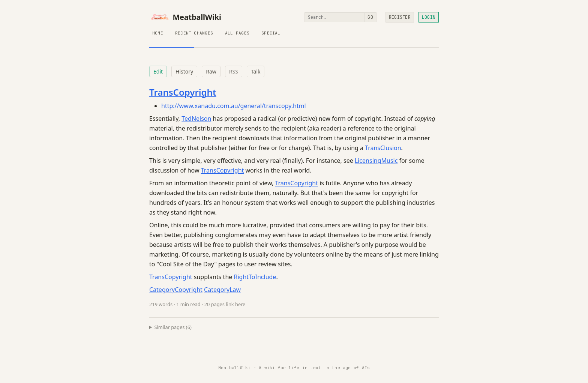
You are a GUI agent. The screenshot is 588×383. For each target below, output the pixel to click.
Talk (256, 71)
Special (271, 33)
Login (429, 17)
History (184, 71)
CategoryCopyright (176, 290)
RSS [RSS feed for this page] (234, 71)
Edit (158, 71)
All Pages (237, 33)
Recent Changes (194, 33)
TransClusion (383, 148)
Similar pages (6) (173, 327)
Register (400, 17)
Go (370, 17)
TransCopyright (183, 92)
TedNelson (196, 119)
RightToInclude (255, 277)
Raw (211, 71)
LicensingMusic (376, 161)
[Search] (334, 17)
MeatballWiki (185, 17)
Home (158, 33)
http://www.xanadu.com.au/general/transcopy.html (234, 106)
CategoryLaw (222, 290)
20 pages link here (225, 304)
